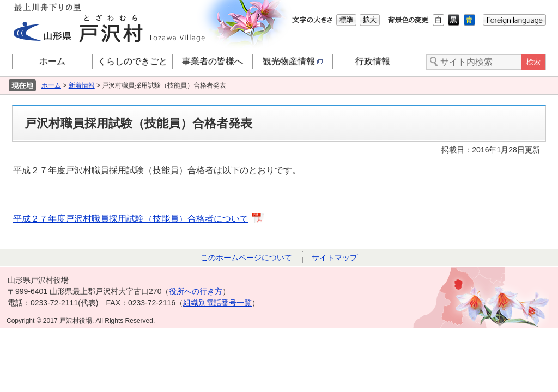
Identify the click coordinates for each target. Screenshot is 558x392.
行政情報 (373, 61)
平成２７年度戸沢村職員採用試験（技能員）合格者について (131, 219)
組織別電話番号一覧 (217, 303)
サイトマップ (335, 258)
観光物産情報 (293, 61)
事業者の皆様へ (213, 61)
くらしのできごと (132, 61)
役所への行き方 (196, 291)
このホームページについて (246, 258)
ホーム (52, 61)
